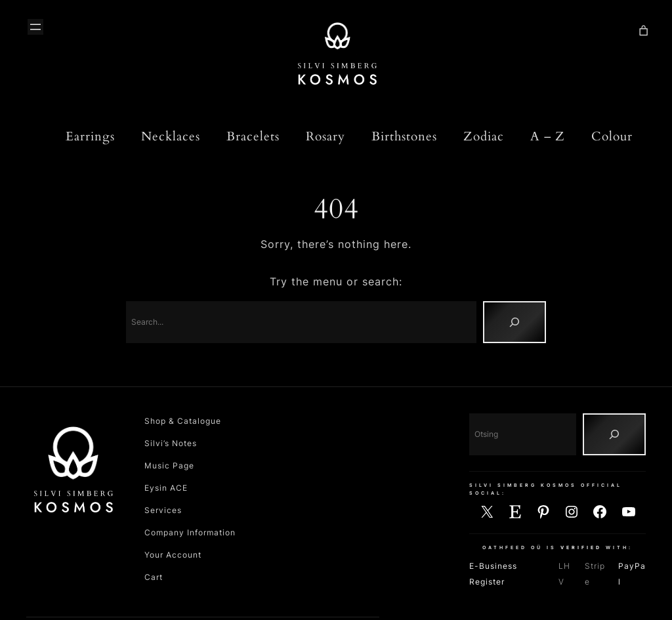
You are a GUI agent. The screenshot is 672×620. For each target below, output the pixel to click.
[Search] (514, 322)
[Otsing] (614, 434)
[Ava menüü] (35, 27)
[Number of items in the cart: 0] (643, 31)
